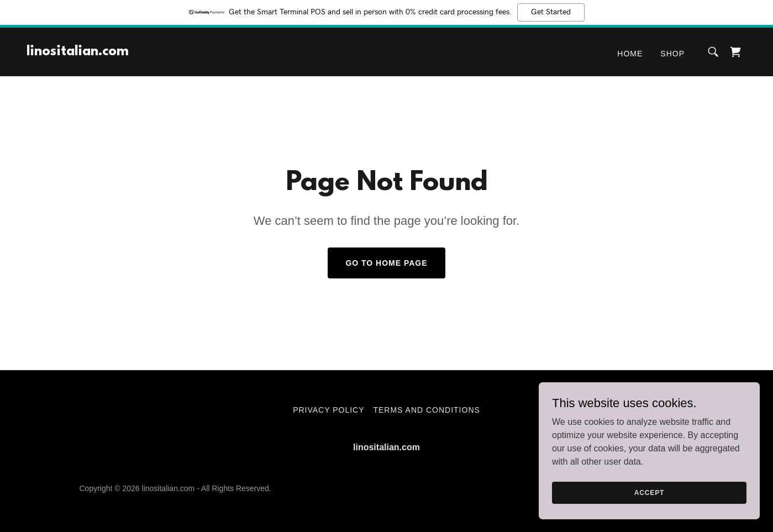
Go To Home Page (386, 263)
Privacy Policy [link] (328, 410)
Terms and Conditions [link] (426, 410)
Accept (649, 492)
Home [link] (630, 54)
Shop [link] (672, 54)
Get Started (551, 12)
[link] (78, 52)
